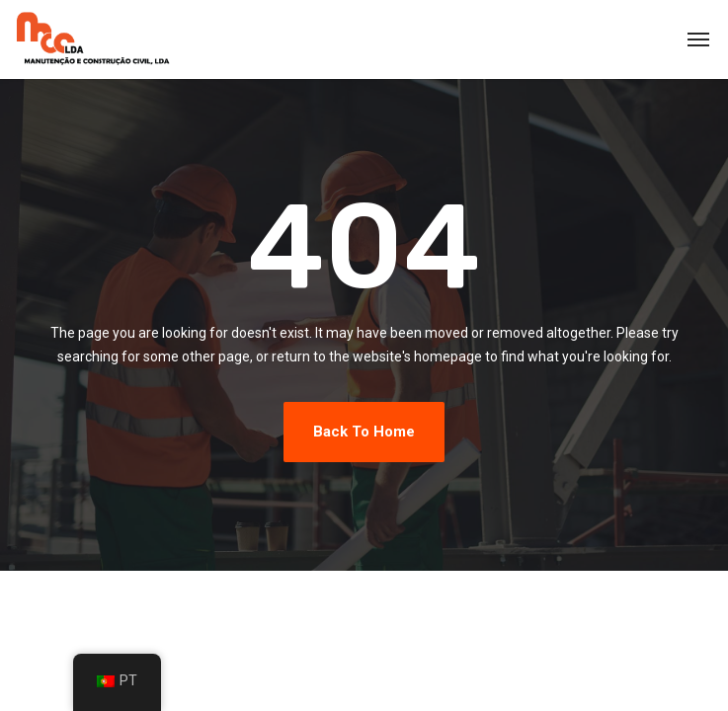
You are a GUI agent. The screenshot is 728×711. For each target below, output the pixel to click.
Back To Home (364, 432)
